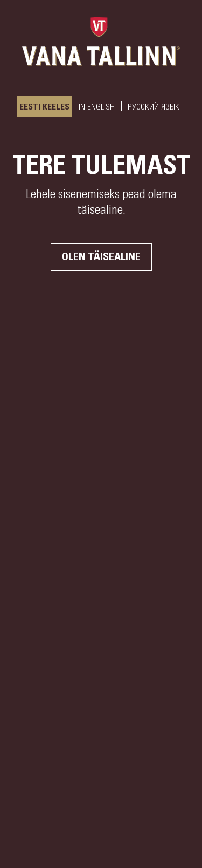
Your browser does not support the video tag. (101, 434)
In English (97, 107)
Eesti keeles (44, 107)
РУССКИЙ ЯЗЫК (154, 107)
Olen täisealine (101, 257)
